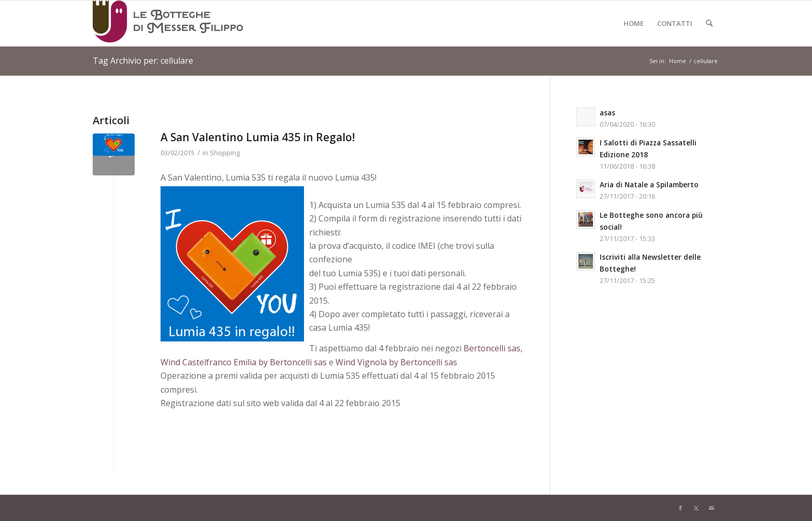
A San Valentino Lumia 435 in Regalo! (258, 137)
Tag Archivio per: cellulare (143, 61)
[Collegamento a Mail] (712, 508)
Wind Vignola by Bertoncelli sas (396, 362)
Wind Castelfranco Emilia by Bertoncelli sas (244, 362)
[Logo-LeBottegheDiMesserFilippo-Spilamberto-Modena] (168, 23)
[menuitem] (634, 23)
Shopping (225, 153)
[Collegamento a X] (696, 508)
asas (607, 113)
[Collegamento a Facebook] (680, 508)
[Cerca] (709, 23)
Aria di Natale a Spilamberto (649, 184)
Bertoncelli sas (492, 348)
